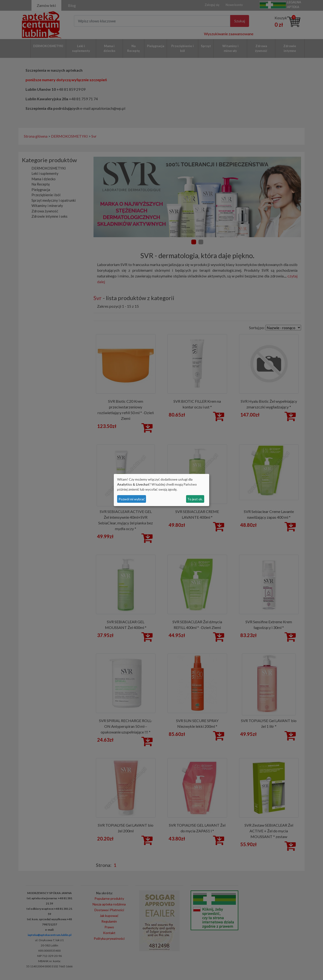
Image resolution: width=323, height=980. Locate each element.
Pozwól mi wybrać (132, 499)
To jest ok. (195, 499)
